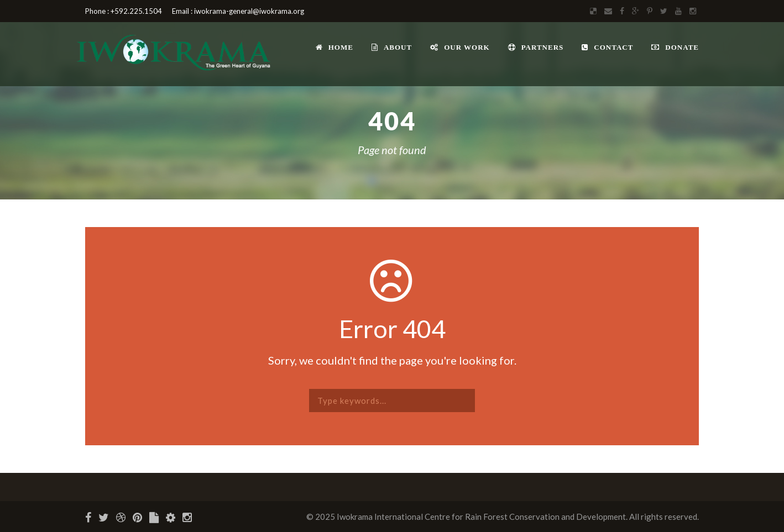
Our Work (460, 47)
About (392, 47)
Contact (607, 47)
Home (334, 47)
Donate (675, 47)
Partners (536, 47)
